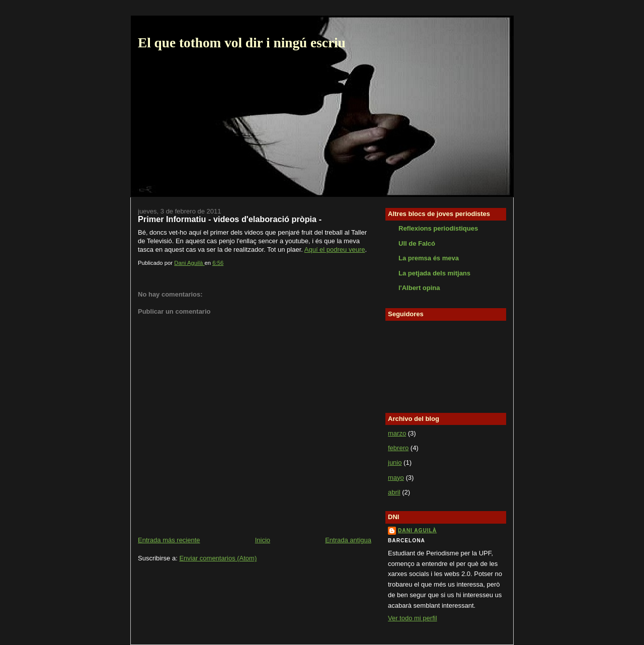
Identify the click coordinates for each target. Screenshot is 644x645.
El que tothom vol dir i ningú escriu (242, 43)
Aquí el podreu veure (335, 249)
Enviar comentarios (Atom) (218, 558)
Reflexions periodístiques (438, 228)
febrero (398, 448)
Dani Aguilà (417, 530)
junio (395, 462)
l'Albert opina (419, 288)
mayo (396, 478)
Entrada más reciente (169, 540)
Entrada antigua (348, 540)
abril (394, 492)
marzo (397, 433)
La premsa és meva (429, 258)
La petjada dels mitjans (434, 273)
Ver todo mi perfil (413, 618)
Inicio (263, 540)
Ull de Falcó (417, 243)
